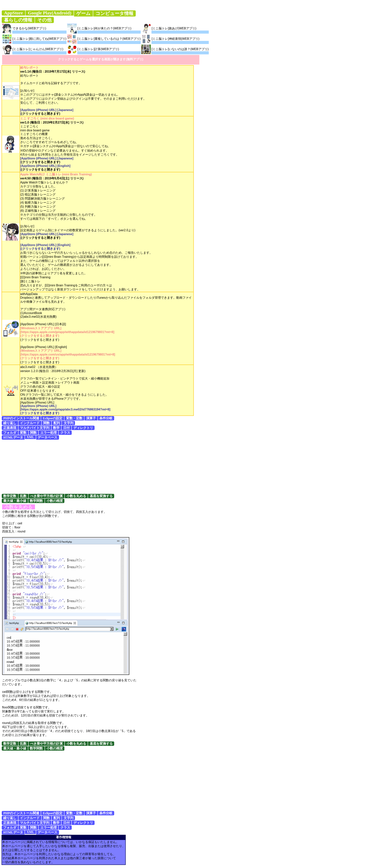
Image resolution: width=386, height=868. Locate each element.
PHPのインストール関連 (21, 418)
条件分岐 (106, 418)
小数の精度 (55, 501)
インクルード (30, 423)
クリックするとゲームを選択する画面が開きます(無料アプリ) (101, 59)
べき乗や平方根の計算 (47, 496)
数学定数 (10, 496)
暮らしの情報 (18, 20)
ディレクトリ (83, 428)
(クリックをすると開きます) (41, 114)
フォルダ (10, 433)
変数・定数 (74, 418)
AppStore (13, 13)
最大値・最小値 (15, 501)
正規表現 (10, 428)
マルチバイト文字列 (35, 428)
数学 (56, 428)
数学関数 (36, 501)
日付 (67, 428)
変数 (23, 433)
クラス (65, 433)
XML (30, 437)
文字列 (69, 423)
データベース (47, 437)
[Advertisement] (193, 467)
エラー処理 (49, 433)
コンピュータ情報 (114, 13)
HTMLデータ (13, 437)
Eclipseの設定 (53, 418)
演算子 (91, 418)
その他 (44, 20)
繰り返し (10, 423)
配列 (57, 423)
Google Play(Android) (50, 13)
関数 (47, 423)
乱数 (23, 496)
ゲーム (83, 13)
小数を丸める (76, 496)
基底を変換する (101, 496)
